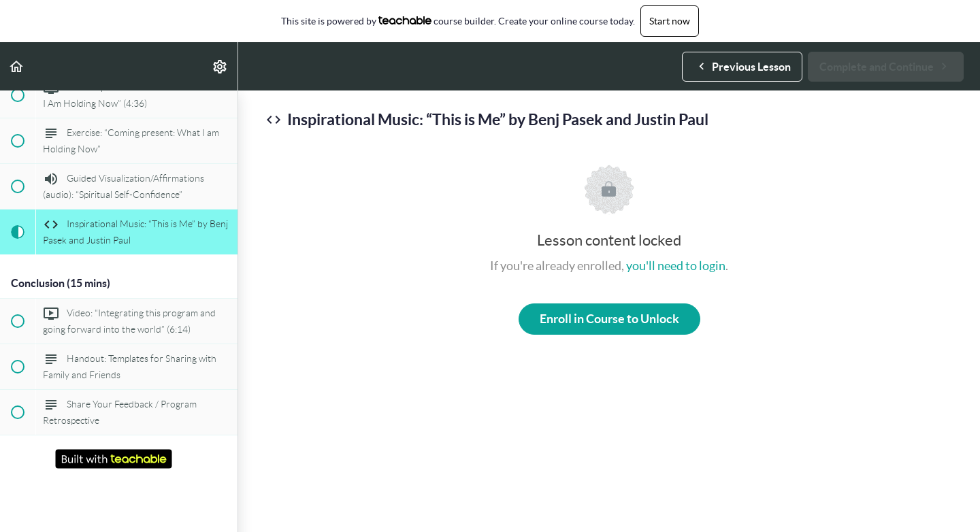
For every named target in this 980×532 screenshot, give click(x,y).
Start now (670, 21)
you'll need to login (676, 266)
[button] (17, 66)
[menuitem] (220, 66)
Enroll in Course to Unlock (609, 319)
